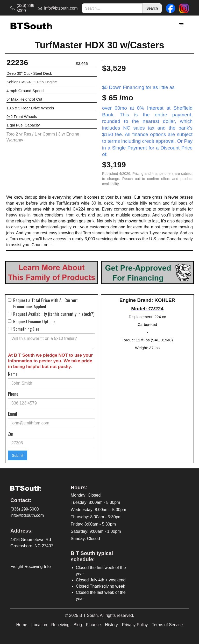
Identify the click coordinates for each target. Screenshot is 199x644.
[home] (31, 25)
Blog (78, 625)
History (111, 625)
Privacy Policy (135, 625)
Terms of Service (167, 625)
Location (39, 625)
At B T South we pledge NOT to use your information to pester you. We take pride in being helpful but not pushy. (50, 361)
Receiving (60, 625)
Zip (11, 434)
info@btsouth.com (27, 515)
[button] (181, 25)
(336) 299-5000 (24, 509)
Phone (13, 394)
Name (13, 374)
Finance (93, 625)
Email (13, 414)
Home (22, 625)
